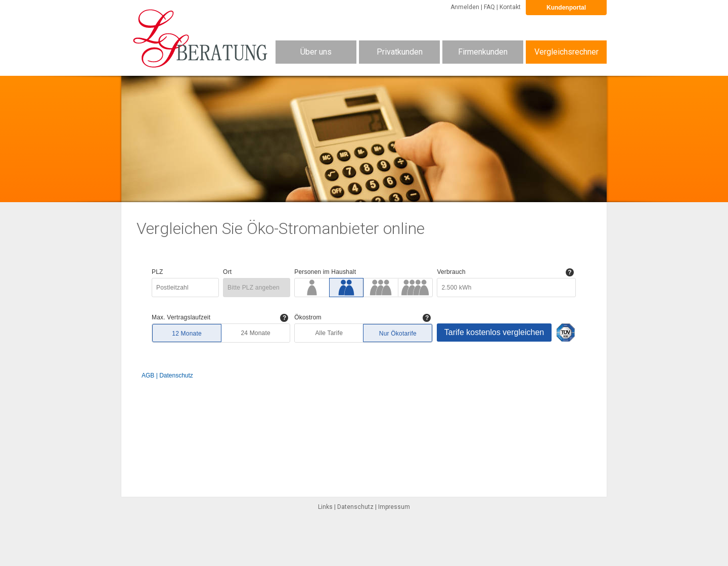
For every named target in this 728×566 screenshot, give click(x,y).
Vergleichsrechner (566, 52)
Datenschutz (355, 507)
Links (325, 507)
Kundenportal (566, 8)
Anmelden (465, 7)
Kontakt (510, 7)
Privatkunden (400, 52)
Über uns (316, 52)
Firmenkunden (483, 52)
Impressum (394, 507)
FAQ (489, 7)
